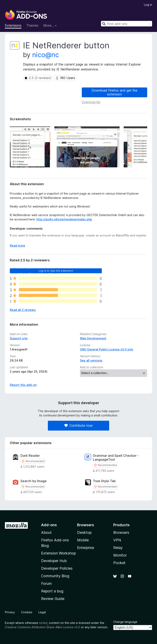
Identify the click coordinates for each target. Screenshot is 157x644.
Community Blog (55, 576)
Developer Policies (57, 568)
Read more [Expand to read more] (17, 245)
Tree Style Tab (104, 481)
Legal (42, 612)
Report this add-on (23, 385)
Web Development (93, 338)
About (46, 532)
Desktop (84, 532)
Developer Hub (54, 561)
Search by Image (34, 481)
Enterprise (86, 548)
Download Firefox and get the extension (114, 92)
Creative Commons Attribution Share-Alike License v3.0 (43, 627)
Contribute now (78, 425)
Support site (19, 338)
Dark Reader (30, 456)
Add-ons (49, 525)
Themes (32, 25)
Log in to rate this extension (56, 271)
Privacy (10, 612)
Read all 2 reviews (23, 310)
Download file (91, 102)
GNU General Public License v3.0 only (107, 349)
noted (43, 623)
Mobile (83, 540)
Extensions (13, 25)
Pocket (119, 563)
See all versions (91, 360)
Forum (46, 583)
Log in (148, 5)
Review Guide (53, 599)
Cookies (27, 612)
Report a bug (52, 591)
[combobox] (127, 24)
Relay (118, 548)
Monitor (120, 555)
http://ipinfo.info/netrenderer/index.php (64, 219)
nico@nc (46, 55)
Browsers (121, 532)
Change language (125, 622)
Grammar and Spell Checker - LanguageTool (116, 458)
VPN (117, 540)
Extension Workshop (58, 553)
